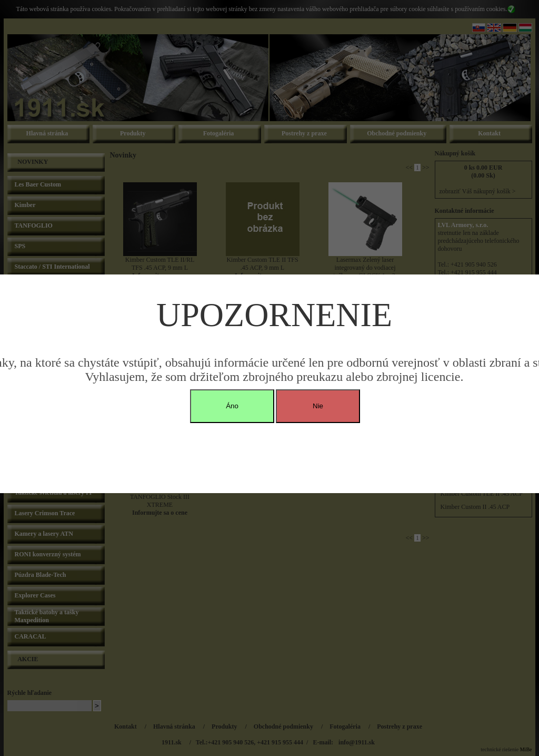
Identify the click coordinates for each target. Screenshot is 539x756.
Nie (318, 406)
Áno (232, 406)
